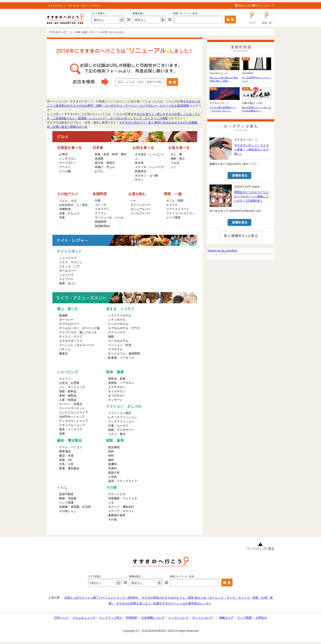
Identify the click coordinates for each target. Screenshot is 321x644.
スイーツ (172, 205)
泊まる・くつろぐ (120, 309)
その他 (111, 487)
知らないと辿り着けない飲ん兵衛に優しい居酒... (224, 79)
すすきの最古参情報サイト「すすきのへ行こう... (223, 109)
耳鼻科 (112, 468)
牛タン (139, 180)
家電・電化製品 (69, 468)
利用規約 (132, 618)
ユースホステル (118, 341)
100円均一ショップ (72, 417)
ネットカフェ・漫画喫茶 (124, 353)
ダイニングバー (141, 205)
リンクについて (178, 618)
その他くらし (68, 511)
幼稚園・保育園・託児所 (75, 507)
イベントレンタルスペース (76, 345)
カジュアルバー (141, 209)
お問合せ (261, 618)
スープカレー (68, 163)
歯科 (111, 460)
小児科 (112, 477)
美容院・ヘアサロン (121, 383)
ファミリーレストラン (181, 213)
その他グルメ (68, 194)
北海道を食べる (69, 148)
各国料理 (100, 194)
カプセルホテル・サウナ (124, 328)
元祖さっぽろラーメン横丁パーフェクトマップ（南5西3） (102, 598)
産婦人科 (114, 473)
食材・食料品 (68, 396)
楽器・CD (66, 460)
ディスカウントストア (74, 421)
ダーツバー (66, 320)
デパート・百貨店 (71, 404)
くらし (62, 487)
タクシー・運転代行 (121, 507)
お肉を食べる (143, 148)
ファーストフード (178, 209)
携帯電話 (65, 451)
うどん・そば (68, 201)
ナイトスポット (69, 251)
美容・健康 (115, 372)
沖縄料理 (65, 209)
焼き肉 (139, 163)
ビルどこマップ (265, 6)
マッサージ (115, 400)
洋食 (62, 218)
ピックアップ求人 (111, 618)
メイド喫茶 (173, 218)
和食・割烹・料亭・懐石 (111, 154)
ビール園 (65, 171)
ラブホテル (115, 349)
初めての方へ (246, 6)
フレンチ (101, 205)
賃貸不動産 (66, 494)
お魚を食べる (179, 148)
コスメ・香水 (117, 434)
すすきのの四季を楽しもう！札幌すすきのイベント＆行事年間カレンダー (164, 603)
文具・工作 (66, 464)
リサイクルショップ (72, 425)
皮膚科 (112, 464)
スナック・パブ (69, 266)
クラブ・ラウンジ (71, 262)
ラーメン (65, 167)
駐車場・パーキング (121, 358)
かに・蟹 (176, 154)
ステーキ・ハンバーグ (149, 167)
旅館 (111, 337)
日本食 (98, 148)
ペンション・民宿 (120, 345)
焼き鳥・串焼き (105, 163)
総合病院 (114, 447)
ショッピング (68, 372)
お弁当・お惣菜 (69, 383)
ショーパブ (66, 275)
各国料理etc (102, 226)
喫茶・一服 (173, 194)
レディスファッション (123, 417)
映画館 (63, 315)
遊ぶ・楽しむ (68, 309)
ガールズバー (68, 271)
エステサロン (117, 387)
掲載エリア (226, 618)
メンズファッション (121, 421)
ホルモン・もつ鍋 (146, 175)
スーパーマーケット (72, 408)
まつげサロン (117, 396)
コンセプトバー (141, 213)
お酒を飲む (137, 194)
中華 (98, 201)
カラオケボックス (71, 341)
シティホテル (117, 320)
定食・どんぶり (69, 213)
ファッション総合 (120, 413)
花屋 (62, 434)
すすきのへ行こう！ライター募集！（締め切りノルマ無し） (251, 149)
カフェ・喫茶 (175, 201)
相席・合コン (68, 283)
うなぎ (175, 163)
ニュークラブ (68, 258)
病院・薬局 (115, 440)
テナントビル (117, 494)
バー (133, 201)
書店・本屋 (66, 456)
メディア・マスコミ (121, 511)
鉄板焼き (141, 171)
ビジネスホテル (118, 324)
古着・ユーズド (118, 426)
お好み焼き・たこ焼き (74, 205)
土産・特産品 (68, 400)
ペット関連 (66, 503)
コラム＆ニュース (84, 618)
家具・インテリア (71, 429)
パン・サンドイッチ (72, 387)
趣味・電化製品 (69, 440)
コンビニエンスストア (74, 412)
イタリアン (102, 209)
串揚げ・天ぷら (105, 167)
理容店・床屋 (117, 379)
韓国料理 (101, 222)
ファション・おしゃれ (124, 406)
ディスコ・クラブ (71, 337)
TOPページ (61, 618)
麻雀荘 (63, 353)
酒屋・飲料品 (68, 391)
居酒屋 (99, 159)
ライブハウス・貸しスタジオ (78, 332)
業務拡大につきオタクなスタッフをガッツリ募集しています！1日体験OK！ (251, 196)
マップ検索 (244, 618)
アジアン (101, 213)
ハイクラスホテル (120, 315)
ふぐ (173, 167)
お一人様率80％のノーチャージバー (256, 79)
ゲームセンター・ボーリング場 (79, 328)
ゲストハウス (117, 332)
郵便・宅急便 (68, 498)
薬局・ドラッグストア (123, 481)
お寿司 (63, 154)
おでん (99, 171)
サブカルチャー (69, 324)
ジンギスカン (68, 159)
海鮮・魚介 (178, 159)
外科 (111, 456)
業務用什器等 (117, 515)
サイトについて (202, 618)
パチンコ (65, 349)
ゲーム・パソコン (71, 447)
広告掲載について (153, 618)
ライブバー (66, 279)
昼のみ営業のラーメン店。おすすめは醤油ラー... (256, 109)
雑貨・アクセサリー (121, 430)
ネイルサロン (117, 391)
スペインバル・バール (109, 218)
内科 (111, 451)
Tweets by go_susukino (222, 250)
